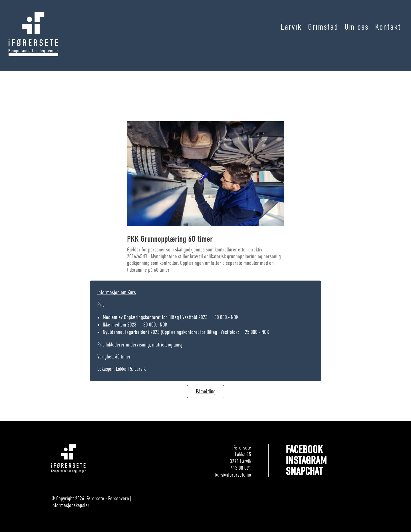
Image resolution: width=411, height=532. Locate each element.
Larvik (291, 27)
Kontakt (388, 27)
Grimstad (323, 27)
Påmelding (206, 391)
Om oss (357, 27)
